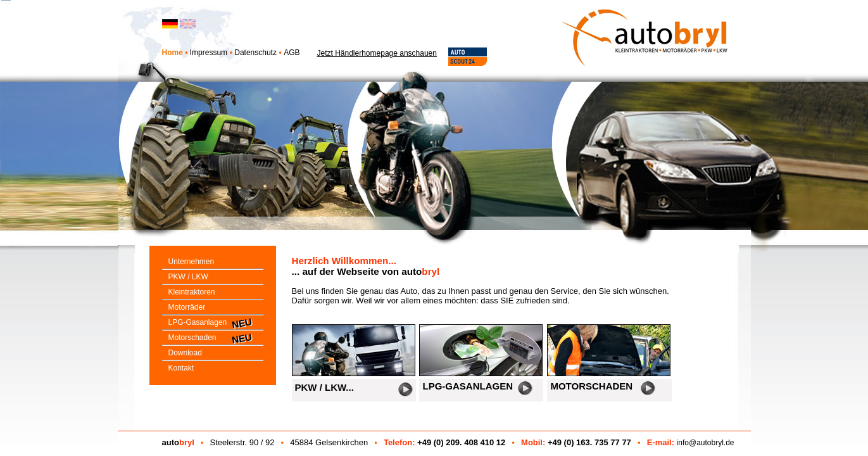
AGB (292, 53)
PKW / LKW (185, 277)
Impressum (209, 53)
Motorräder (184, 307)
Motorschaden (189, 338)
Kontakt (178, 368)
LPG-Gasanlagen (195, 322)
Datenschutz (255, 53)
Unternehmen (188, 262)
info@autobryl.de (706, 443)
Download (182, 353)
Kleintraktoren (189, 292)
